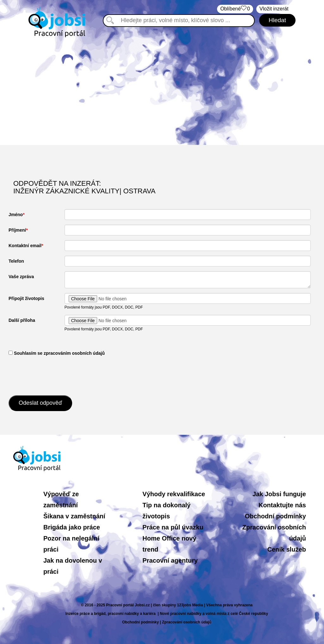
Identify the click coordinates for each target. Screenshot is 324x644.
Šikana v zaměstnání (74, 516)
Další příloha (22, 320)
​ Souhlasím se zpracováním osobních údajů (57, 353)
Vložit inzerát (274, 9)
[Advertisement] (162, 91)
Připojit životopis (26, 298)
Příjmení (17, 230)
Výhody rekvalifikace (174, 494)
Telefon (16, 261)
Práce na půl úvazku (173, 527)
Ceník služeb (287, 549)
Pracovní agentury (170, 560)
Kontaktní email (25, 246)
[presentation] (57, 375)
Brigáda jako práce (72, 527)
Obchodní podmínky (275, 516)
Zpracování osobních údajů (187, 622)
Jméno (16, 215)
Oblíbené (235, 9)
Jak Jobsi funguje (279, 494)
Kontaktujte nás (282, 505)
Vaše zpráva (21, 277)
